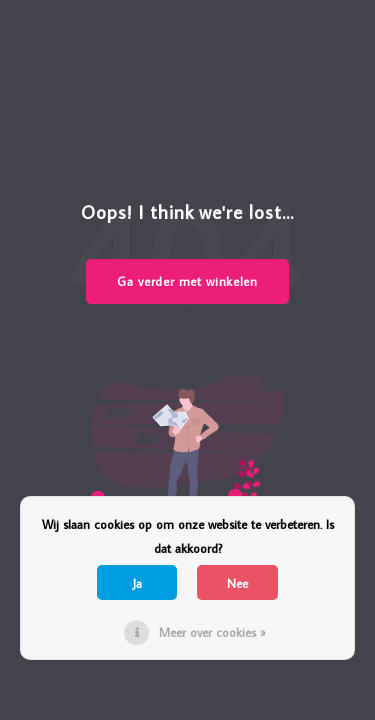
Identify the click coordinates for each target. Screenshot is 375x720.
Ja (137, 583)
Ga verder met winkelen (187, 281)
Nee (237, 583)
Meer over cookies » (212, 632)
